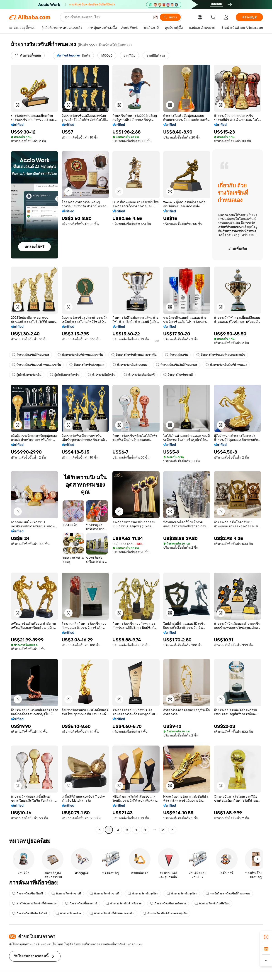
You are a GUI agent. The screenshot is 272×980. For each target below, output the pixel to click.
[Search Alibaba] (107, 17)
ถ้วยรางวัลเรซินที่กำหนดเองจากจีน (80, 355)
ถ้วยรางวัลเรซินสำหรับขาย (124, 904)
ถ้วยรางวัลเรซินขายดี (178, 375)
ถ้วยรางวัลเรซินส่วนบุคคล (87, 365)
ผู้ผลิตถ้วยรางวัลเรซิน (27, 375)
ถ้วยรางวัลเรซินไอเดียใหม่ (212, 904)
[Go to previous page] (100, 830)
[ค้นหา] (170, 17)
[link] (266, 937)
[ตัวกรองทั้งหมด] (28, 55)
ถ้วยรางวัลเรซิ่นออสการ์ (81, 904)
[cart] (214, 18)
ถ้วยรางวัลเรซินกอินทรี (139, 375)
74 (163, 830)
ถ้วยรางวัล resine (68, 913)
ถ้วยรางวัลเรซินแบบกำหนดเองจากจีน (221, 355)
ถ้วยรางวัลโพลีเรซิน (101, 375)
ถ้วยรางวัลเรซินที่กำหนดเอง (30, 355)
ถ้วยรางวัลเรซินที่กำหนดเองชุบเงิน (112, 913)
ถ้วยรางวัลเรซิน (176, 355)
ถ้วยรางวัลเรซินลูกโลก (143, 894)
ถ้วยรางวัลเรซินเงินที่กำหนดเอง (176, 365)
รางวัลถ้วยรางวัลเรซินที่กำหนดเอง (228, 894)
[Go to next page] (172, 830)
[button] (155, 17)
